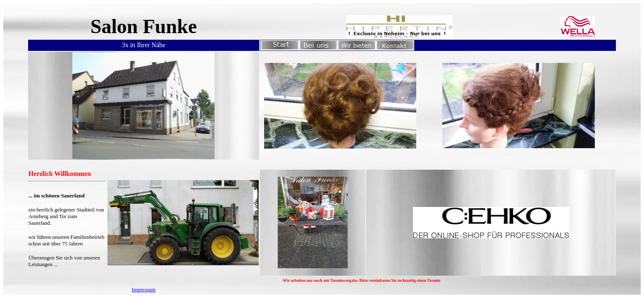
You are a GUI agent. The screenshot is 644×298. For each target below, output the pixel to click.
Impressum (144, 290)
